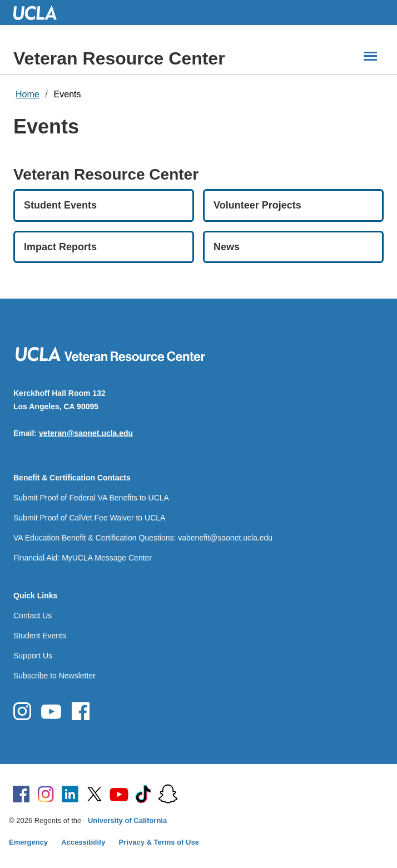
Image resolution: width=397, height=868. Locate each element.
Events (68, 94)
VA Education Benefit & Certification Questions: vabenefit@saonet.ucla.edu (143, 538)
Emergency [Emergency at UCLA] (28, 842)
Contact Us (33, 616)
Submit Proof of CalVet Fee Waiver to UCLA (89, 518)
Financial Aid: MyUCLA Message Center (83, 558)
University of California (127, 820)
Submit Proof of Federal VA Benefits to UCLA (91, 498)
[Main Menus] (370, 56)
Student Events (40, 636)
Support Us (33, 656)
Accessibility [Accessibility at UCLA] (83, 842)
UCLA (40, 13)
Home (28, 94)
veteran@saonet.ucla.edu (86, 433)
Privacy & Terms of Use (159, 842)
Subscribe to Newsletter (54, 676)
